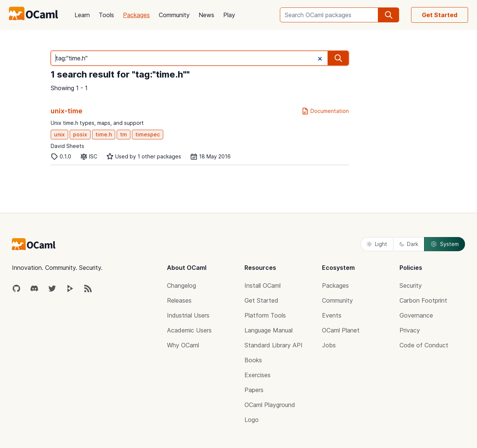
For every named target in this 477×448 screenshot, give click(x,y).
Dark (409, 244)
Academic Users (189, 330)
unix (59, 134)
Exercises (258, 375)
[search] (389, 15)
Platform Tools (265, 315)
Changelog (181, 285)
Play (229, 15)
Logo (252, 420)
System (445, 244)
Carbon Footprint (423, 300)
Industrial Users (188, 315)
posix (80, 134)
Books (253, 360)
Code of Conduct (424, 345)
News (206, 15)
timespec (148, 134)
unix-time (67, 111)
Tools (106, 15)
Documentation (325, 111)
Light (377, 244)
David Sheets (67, 146)
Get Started (440, 15)
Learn (82, 15)
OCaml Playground (270, 405)
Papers (254, 390)
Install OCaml (263, 285)
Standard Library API (274, 345)
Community (174, 15)
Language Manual (268, 330)
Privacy (410, 330)
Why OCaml (183, 345)
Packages (136, 15)
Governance (416, 315)
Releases (179, 300)
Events (332, 315)
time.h (104, 134)
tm (124, 134)
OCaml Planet (341, 330)
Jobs (329, 345)
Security (411, 285)
